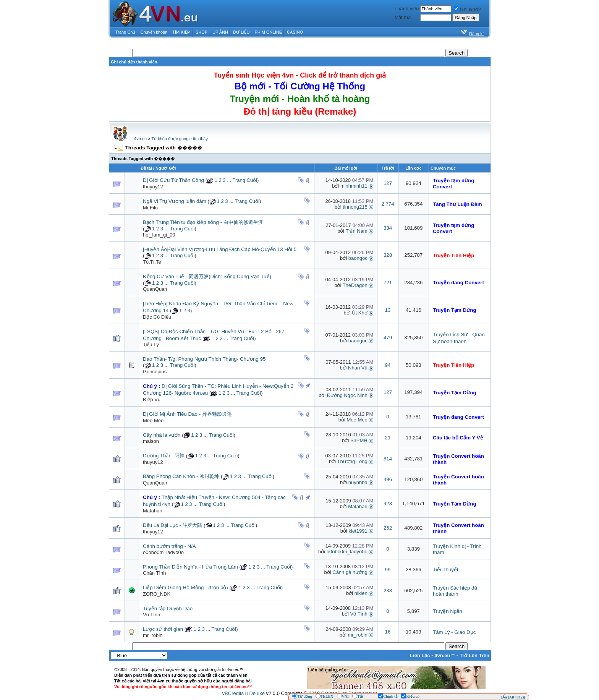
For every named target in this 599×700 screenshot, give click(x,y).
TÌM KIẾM (181, 32)
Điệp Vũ (152, 399)
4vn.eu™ (445, 655)
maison (151, 441)
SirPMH (359, 440)
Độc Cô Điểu (157, 317)
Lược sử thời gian (163, 629)
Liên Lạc (420, 655)
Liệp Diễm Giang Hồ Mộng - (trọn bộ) (185, 587)
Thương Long (352, 461)
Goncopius (155, 372)
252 (388, 528)
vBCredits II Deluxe (244, 693)
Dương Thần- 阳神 (164, 456)
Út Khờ (360, 313)
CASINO (295, 32)
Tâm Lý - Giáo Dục (454, 632)
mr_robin (153, 635)
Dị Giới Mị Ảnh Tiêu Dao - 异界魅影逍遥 (187, 414)
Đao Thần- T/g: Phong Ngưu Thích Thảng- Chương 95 (204, 359)
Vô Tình (151, 615)
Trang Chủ (125, 32)
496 (388, 479)
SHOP (202, 32)
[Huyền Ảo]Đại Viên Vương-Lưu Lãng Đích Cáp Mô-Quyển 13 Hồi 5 (220, 249)
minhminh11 (354, 186)
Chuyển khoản (154, 32)
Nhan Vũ (358, 368)
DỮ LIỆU (241, 32)
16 (388, 632)
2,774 (388, 204)
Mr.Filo (150, 208)
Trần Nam (357, 231)
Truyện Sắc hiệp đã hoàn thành (455, 591)
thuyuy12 (153, 187)
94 (388, 365)
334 (388, 228)
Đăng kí (476, 34)
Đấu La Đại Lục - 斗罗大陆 (172, 525)
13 (388, 310)
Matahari (153, 511)
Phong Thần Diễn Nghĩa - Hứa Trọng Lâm (190, 567)
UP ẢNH (220, 32)
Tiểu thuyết (446, 570)
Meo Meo (153, 420)
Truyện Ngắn (448, 611)
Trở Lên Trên (474, 655)
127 (388, 183)
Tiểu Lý (151, 344)
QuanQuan (155, 289)
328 (388, 255)
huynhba (358, 482)
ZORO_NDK (157, 594)
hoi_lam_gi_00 (159, 235)
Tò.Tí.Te (152, 262)
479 (388, 338)
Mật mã (402, 17)
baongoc (358, 258)
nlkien (361, 593)
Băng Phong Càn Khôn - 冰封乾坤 (181, 476)
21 (388, 438)
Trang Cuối (245, 180)
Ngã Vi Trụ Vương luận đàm (175, 201)
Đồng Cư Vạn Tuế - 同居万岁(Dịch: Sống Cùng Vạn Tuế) (207, 276)
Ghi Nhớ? (468, 9)
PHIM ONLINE (268, 32)
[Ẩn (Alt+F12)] (513, 697)
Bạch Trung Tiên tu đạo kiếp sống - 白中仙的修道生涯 (203, 222)
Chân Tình (154, 573)
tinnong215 (355, 207)
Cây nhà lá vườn (162, 435)
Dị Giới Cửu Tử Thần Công (173, 180)
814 (388, 459)
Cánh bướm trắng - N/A (169, 546)
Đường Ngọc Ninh (347, 395)
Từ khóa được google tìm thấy (179, 139)
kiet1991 (358, 531)
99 (388, 570)
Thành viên (406, 9)
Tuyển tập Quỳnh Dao (168, 608)
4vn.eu (140, 139)
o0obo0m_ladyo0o (163, 552)
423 (388, 503)
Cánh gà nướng (350, 572)
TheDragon (355, 285)
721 (388, 283)
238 (388, 591)
